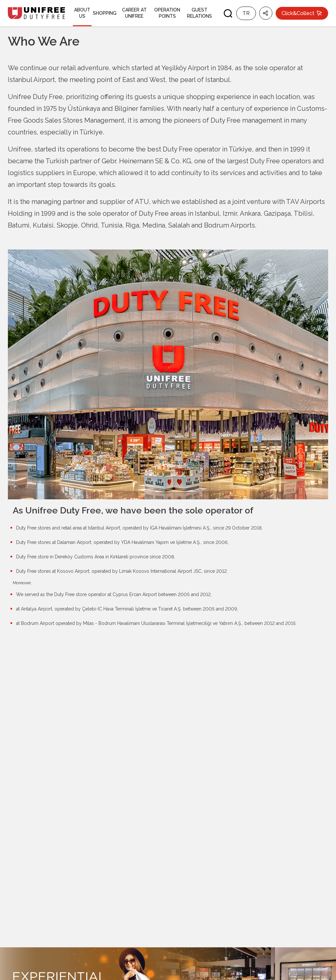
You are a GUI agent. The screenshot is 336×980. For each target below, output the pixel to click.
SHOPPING (105, 13)
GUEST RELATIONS (199, 13)
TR (246, 13)
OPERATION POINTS (167, 13)
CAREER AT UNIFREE (134, 13)
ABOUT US (82, 13)
